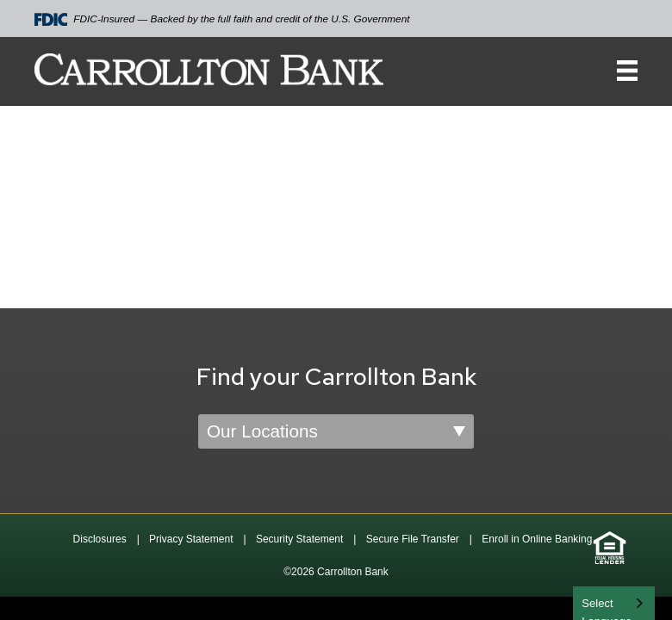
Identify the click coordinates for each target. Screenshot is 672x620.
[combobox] (614, 603)
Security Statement (299, 539)
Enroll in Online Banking (537, 539)
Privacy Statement (191, 539)
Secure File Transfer (413, 539)
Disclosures (100, 539)
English (601, 601)
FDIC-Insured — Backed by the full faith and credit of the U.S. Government (222, 19)
